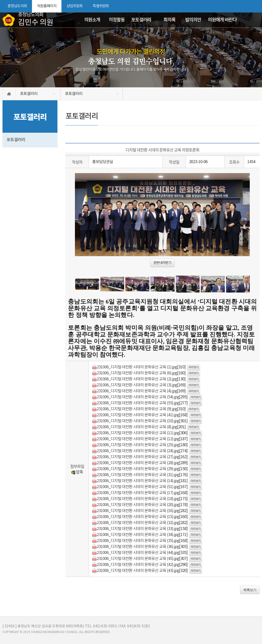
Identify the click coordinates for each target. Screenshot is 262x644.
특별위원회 (101, 6)
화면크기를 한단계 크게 (239, 6)
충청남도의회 (17, 6)
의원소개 (92, 20)
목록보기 (250, 590)
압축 (77, 472)
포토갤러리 (141, 20)
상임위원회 (75, 6)
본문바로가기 (0, 0)
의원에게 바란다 (222, 20)
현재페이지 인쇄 (257, 6)
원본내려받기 (162, 263)
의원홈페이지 (47, 6)
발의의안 (193, 20)
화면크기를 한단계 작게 (247, 6)
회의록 (169, 20)
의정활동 (117, 20)
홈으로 (9, 94)
